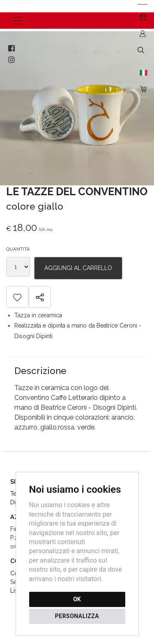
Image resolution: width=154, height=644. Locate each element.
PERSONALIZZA (77, 616)
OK (77, 599)
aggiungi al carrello (78, 268)
